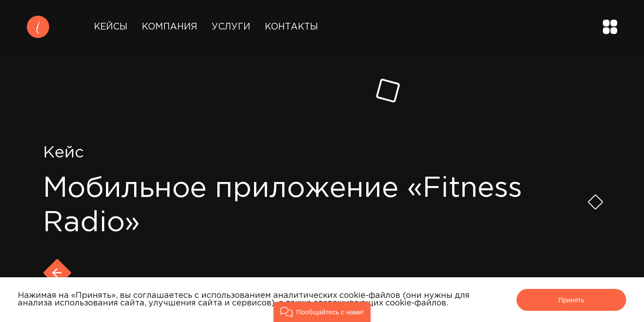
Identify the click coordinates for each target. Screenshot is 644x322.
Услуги (231, 27)
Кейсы (111, 27)
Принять (571, 300)
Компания (169, 27)
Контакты (291, 27)
